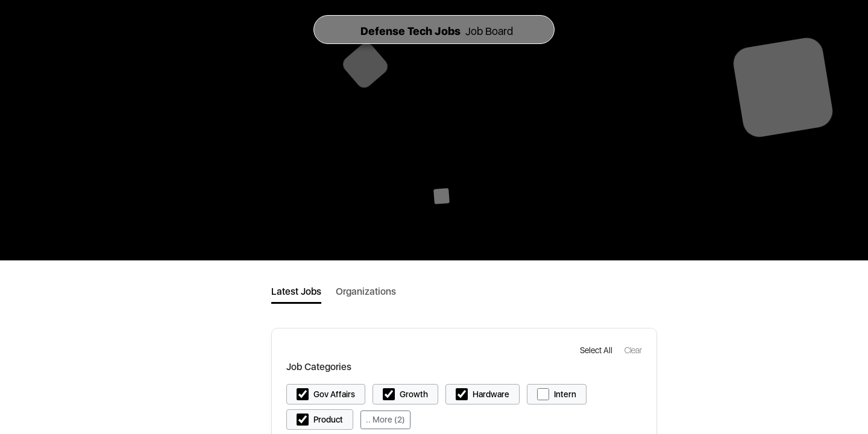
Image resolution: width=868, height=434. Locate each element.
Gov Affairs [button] (334, 394)
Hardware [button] (491, 394)
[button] (597, 350)
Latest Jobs (296, 291)
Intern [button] (565, 394)
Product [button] (328, 420)
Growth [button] (414, 394)
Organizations (366, 291)
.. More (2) (385, 420)
